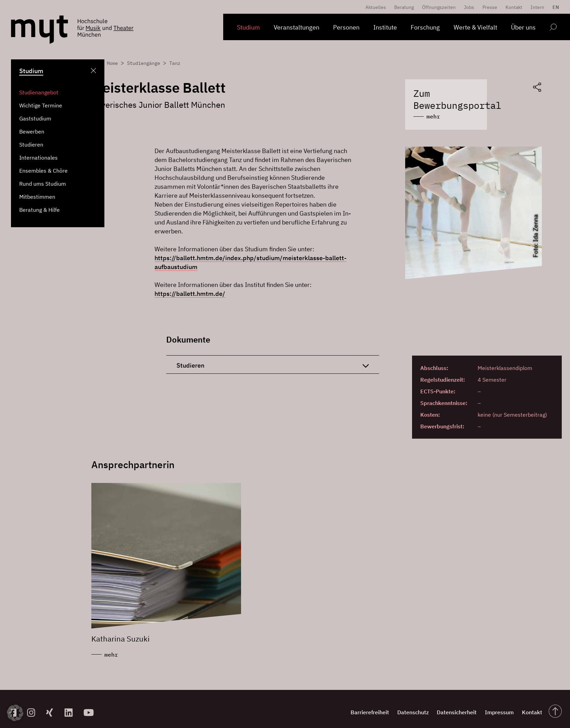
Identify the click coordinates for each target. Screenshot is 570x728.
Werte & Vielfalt (475, 27)
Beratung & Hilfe (39, 210)
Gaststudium (35, 118)
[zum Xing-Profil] (53, 706)
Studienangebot (39, 92)
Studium (248, 27)
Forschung (425, 27)
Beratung (404, 7)
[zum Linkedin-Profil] (71, 706)
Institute (385, 27)
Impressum (490, 705)
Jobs (469, 7)
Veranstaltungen (297, 27)
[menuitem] (554, 7)
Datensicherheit (442, 705)
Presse (490, 7)
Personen (346, 27)
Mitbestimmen (37, 197)
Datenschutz (392, 705)
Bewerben (32, 131)
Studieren (31, 145)
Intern (537, 7)
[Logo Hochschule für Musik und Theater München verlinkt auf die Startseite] (39, 30)
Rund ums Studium (43, 184)
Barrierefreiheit (344, 705)
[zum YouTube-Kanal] (90, 706)
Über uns (523, 27)
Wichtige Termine (41, 105)
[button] (15, 713)
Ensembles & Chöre (43, 171)
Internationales (38, 158)
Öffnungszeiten (439, 7)
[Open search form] (553, 28)
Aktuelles (376, 7)
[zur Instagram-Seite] (34, 706)
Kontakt (514, 7)
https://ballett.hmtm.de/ (190, 285)
